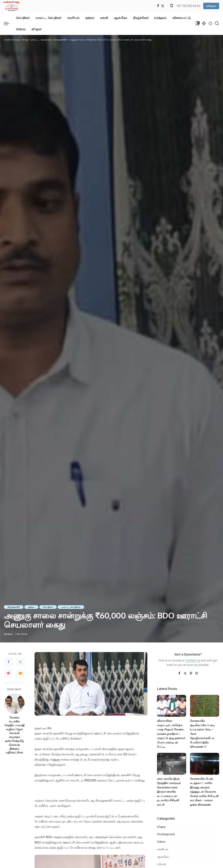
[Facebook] (158, 6)
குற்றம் (32, 607)
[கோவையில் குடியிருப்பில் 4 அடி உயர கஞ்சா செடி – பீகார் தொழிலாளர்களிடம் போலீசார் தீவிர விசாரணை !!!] (205, 706)
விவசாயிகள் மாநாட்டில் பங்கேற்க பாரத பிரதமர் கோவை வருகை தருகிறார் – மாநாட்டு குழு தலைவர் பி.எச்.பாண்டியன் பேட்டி (171, 734)
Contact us (193, 661)
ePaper (211, 6)
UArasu (8, 634)
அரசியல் (163, 849)
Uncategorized (166, 834)
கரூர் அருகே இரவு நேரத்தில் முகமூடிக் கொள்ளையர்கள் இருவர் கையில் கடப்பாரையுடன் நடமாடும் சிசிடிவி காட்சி (169, 792)
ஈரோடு (161, 864)
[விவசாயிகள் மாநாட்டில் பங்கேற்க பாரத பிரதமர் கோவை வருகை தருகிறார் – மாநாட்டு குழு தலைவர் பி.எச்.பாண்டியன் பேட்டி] (172, 706)
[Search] (217, 23)
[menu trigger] (8, 23)
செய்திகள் (49, 607)
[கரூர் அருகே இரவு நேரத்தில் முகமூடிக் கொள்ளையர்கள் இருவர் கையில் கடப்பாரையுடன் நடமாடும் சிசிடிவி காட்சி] (172, 764)
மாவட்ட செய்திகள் (72, 607)
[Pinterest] (8, 673)
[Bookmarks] (197, 23)
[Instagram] (197, 674)
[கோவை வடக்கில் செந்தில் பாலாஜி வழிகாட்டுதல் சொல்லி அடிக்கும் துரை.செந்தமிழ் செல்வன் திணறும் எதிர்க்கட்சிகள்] (14, 704)
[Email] (20, 673)
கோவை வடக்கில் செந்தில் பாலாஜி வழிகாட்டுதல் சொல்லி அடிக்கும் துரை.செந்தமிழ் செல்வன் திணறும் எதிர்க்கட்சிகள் (14, 735)
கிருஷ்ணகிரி (14, 607)
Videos (161, 842)
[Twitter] (163, 6)
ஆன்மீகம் (163, 857)
